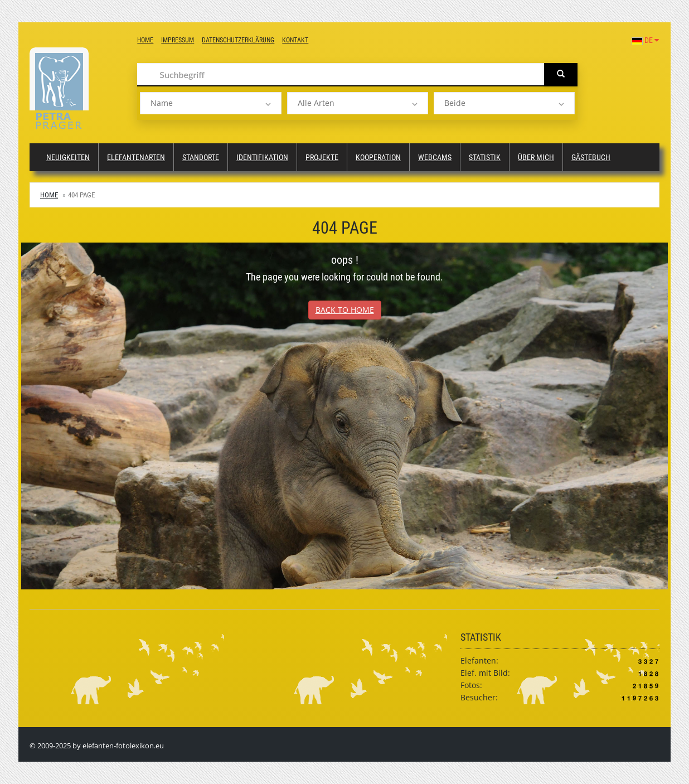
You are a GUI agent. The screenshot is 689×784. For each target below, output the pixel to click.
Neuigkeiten (68, 157)
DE (645, 40)
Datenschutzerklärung (238, 40)
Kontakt (295, 40)
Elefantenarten (136, 157)
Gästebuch (591, 157)
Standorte (201, 157)
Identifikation (262, 157)
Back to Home (345, 310)
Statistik (485, 157)
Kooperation (378, 157)
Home (145, 40)
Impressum (178, 40)
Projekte (322, 157)
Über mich (536, 157)
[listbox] (210, 103)
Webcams (435, 157)
